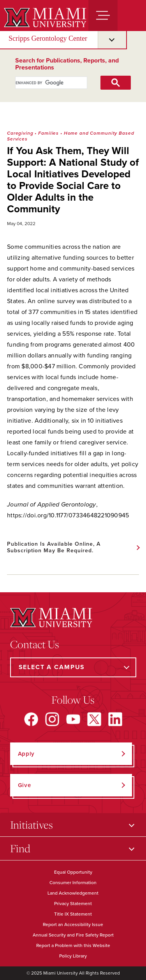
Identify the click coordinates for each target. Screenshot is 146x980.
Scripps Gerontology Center (48, 38)
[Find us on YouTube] (73, 719)
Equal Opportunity (73, 872)
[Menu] (103, 16)
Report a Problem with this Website (73, 945)
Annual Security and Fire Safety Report (73, 935)
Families (48, 133)
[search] (43, 83)
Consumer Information (73, 883)
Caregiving (20, 133)
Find (20, 848)
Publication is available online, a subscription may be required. (54, 547)
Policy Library (73, 956)
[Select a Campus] (73, 667)
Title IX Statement (73, 914)
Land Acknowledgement (73, 893)
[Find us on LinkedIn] (115, 719)
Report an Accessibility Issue (73, 924)
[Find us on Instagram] (52, 719)
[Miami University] (44, 17)
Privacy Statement (73, 904)
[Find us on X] (94, 719)
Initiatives (32, 825)
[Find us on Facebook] (31, 719)
